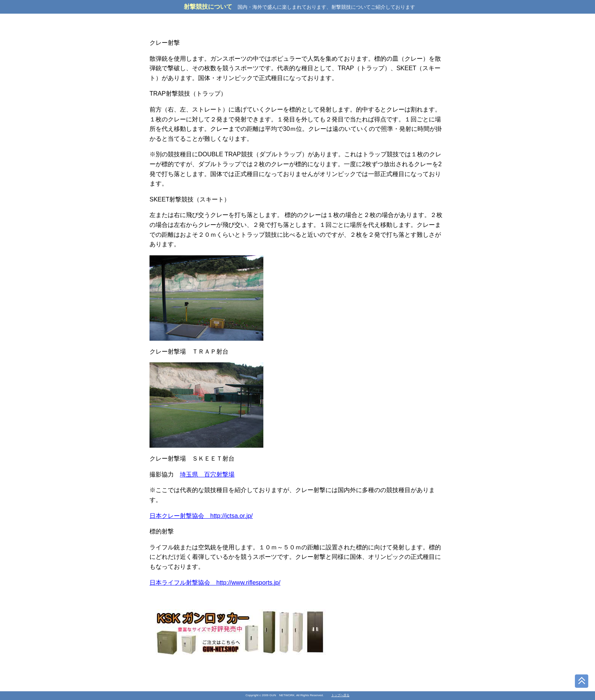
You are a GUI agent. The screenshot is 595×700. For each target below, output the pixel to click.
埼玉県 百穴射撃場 (207, 474)
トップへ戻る (340, 695)
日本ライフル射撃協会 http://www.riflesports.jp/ (215, 583)
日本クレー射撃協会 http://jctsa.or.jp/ (201, 516)
